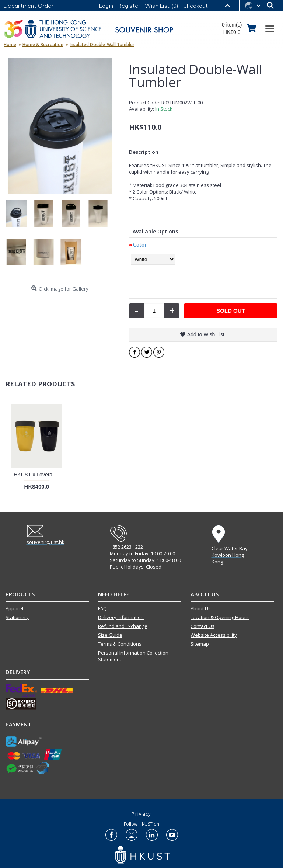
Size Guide (110, 635)
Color (140, 245)
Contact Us (202, 626)
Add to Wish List (206, 334)
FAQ (102, 608)
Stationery (17, 617)
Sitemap (200, 644)
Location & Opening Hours (220, 617)
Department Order (29, 6)
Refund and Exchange (123, 626)
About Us (201, 608)
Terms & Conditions (120, 644)
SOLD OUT (231, 311)
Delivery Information (121, 617)
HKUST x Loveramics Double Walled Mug (38, 475)
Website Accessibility (214, 635)
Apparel (14, 608)
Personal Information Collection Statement (133, 656)
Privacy (141, 814)
